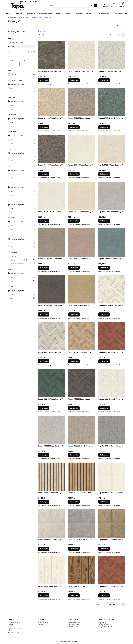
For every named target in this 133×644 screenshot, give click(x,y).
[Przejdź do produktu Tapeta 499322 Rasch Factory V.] (82, 477)
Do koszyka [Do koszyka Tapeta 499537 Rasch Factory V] (104, 595)
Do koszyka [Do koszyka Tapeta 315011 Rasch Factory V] (104, 80)
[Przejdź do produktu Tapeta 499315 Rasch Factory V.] (51, 477)
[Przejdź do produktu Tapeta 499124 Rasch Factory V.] (51, 336)
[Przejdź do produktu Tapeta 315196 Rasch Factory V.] (82, 289)
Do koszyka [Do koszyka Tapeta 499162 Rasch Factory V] (74, 408)
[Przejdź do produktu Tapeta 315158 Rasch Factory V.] (51, 243)
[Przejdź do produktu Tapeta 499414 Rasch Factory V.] (112, 477)
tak (12, 88)
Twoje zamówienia (74, 623)
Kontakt (10, 625)
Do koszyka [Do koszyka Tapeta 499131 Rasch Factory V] (74, 361)
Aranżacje (11, 631)
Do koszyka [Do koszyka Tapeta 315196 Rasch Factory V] (74, 314)
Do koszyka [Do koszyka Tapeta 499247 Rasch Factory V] (104, 455)
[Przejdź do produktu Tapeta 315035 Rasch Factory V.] (82, 102)
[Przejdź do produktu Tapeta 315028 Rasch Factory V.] (51, 102)
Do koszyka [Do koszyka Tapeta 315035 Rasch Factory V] (74, 127)
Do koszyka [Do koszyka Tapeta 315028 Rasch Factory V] (44, 127)
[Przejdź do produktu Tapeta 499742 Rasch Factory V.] (51, 55)
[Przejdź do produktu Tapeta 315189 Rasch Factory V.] (51, 289)
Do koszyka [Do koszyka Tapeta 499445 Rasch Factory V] (104, 549)
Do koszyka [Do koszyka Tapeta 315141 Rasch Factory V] (104, 221)
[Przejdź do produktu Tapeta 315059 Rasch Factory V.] (51, 149)
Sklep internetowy (66, 641)
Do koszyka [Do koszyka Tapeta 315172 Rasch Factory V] (104, 268)
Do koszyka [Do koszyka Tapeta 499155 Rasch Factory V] (44, 408)
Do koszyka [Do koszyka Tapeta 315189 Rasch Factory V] (44, 314)
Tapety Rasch (43, 17)
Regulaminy (102, 623)
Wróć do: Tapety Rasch (15, 42)
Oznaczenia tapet (14, 633)
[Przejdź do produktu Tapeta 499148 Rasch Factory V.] (112, 336)
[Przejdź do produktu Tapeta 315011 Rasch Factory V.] (112, 55)
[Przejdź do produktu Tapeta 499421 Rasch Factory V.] (51, 523)
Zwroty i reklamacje (105, 625)
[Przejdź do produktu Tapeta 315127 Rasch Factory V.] (51, 196)
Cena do (26, 60)
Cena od (10, 60)
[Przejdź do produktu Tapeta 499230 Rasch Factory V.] (82, 430)
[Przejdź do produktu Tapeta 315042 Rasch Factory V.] (112, 102)
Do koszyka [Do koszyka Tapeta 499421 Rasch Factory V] (44, 549)
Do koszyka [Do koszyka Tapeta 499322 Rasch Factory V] (74, 502)
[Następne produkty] (113, 604)
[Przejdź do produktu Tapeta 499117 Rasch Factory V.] (112, 289)
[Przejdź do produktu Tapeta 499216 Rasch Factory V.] (112, 383)
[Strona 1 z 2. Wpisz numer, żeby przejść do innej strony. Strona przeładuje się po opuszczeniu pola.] (116, 35)
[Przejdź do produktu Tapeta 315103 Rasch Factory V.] (82, 149)
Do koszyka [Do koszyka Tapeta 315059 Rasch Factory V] (44, 174)
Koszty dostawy (43, 623)
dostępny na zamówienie (19, 260)
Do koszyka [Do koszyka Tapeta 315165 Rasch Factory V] (74, 268)
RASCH (13, 75)
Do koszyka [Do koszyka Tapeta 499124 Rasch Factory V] (44, 361)
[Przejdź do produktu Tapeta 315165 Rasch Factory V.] (82, 243)
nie (12, 92)
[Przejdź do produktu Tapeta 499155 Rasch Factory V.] (51, 383)
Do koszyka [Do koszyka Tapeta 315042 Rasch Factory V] (104, 127)
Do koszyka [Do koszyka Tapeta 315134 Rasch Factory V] (74, 221)
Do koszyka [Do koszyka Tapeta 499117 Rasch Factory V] (104, 314)
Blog (9, 627)
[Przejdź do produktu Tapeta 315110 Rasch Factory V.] (112, 149)
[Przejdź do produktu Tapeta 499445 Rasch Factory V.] (112, 523)
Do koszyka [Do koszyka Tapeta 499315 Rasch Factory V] (44, 502)
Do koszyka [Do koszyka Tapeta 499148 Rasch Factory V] (104, 361)
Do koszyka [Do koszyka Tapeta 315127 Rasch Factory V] (44, 221)
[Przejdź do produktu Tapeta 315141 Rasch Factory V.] (112, 196)
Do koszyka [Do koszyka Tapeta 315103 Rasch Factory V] (74, 174)
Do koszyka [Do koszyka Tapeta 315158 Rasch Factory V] (44, 268)
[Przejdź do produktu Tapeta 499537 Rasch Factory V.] (112, 570)
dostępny (14, 256)
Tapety (20, 17)
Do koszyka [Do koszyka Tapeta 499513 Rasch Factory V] (44, 595)
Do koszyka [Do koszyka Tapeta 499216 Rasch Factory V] (104, 408)
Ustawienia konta (74, 625)
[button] (95, 5)
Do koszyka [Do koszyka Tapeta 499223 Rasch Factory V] (44, 455)
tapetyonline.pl (12, 17)
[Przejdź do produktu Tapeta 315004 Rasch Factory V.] (82, 55)
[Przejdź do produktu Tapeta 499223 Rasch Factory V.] (51, 430)
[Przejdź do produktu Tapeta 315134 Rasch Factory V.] (82, 196)
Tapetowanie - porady (15, 629)
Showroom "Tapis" (14, 623)
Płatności (41, 625)
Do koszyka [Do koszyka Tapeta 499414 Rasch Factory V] (104, 502)
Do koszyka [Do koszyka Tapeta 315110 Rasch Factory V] (104, 174)
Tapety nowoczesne (31, 17)
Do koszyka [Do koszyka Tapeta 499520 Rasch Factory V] (74, 595)
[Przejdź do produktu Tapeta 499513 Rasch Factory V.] (51, 570)
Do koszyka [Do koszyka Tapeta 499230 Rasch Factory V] (74, 455)
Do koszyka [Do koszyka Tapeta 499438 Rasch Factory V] (74, 549)
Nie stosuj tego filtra (17, 84)
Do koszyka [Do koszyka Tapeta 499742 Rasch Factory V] (44, 80)
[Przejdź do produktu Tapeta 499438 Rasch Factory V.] (82, 523)
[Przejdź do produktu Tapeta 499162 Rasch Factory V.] (82, 383)
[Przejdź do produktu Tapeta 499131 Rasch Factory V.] (82, 336)
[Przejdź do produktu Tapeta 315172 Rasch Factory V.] (112, 243)
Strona (112, 35)
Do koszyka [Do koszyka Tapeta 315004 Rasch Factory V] (74, 80)
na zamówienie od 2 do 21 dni (21, 264)
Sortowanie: (42, 31)
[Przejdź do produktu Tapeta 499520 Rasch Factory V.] (82, 570)
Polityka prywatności (105, 627)
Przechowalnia (73, 627)
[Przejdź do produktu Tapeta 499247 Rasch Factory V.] (112, 430)
